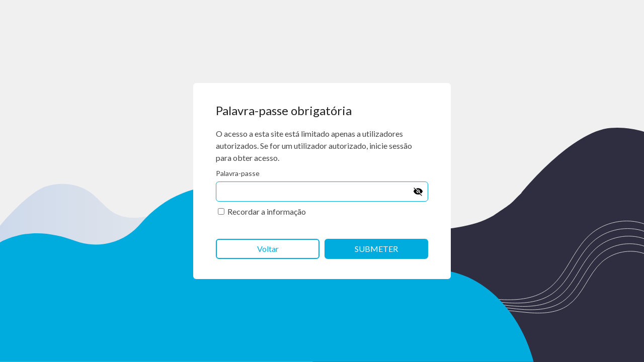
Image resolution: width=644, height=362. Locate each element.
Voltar (268, 249)
